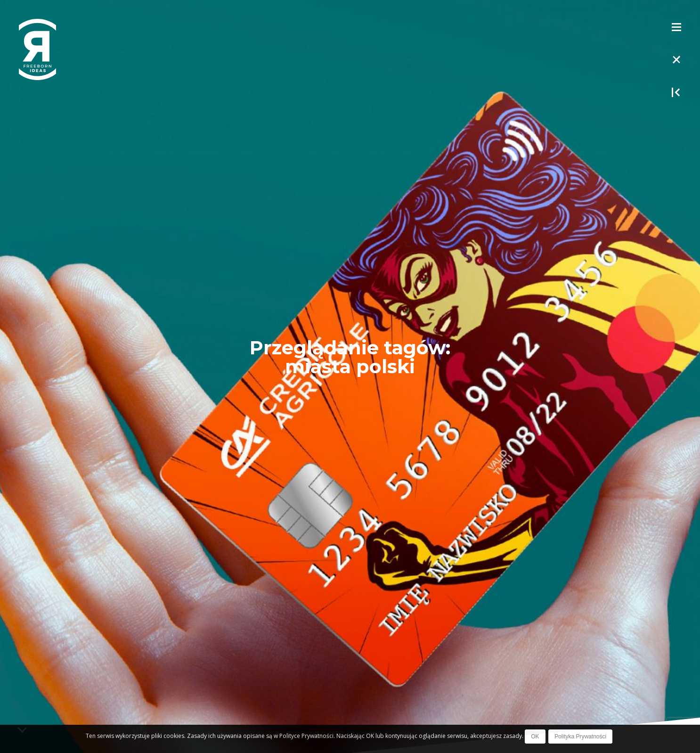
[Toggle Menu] (676, 26)
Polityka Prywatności (580, 737)
